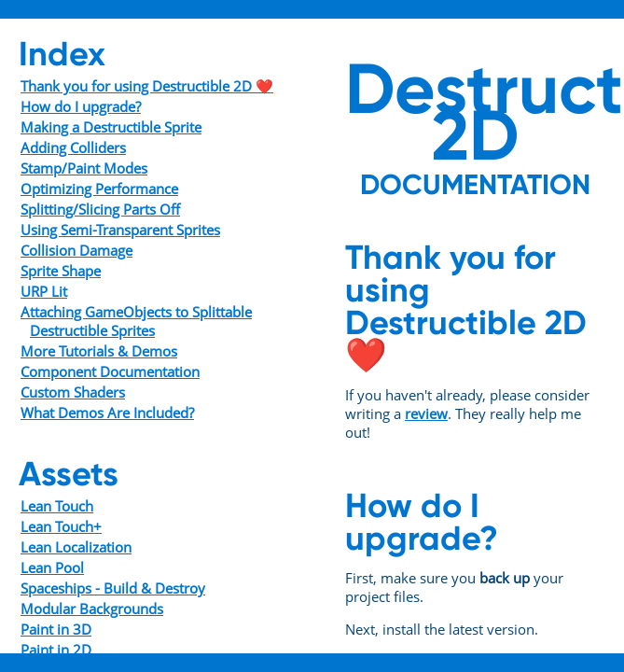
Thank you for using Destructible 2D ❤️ (147, 86)
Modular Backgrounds (92, 609)
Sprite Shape (61, 271)
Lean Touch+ (61, 526)
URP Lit (44, 291)
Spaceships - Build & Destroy (113, 588)
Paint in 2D (56, 650)
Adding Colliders (73, 147)
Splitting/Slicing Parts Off (100, 209)
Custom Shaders (73, 392)
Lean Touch (57, 506)
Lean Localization (76, 547)
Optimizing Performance (99, 189)
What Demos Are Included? (107, 413)
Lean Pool (52, 567)
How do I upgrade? (81, 106)
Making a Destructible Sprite (111, 127)
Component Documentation (110, 371)
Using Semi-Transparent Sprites (120, 230)
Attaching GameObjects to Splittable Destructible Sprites (136, 321)
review (426, 413)
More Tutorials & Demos (99, 351)
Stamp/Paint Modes (84, 168)
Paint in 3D (56, 629)
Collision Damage (76, 250)
